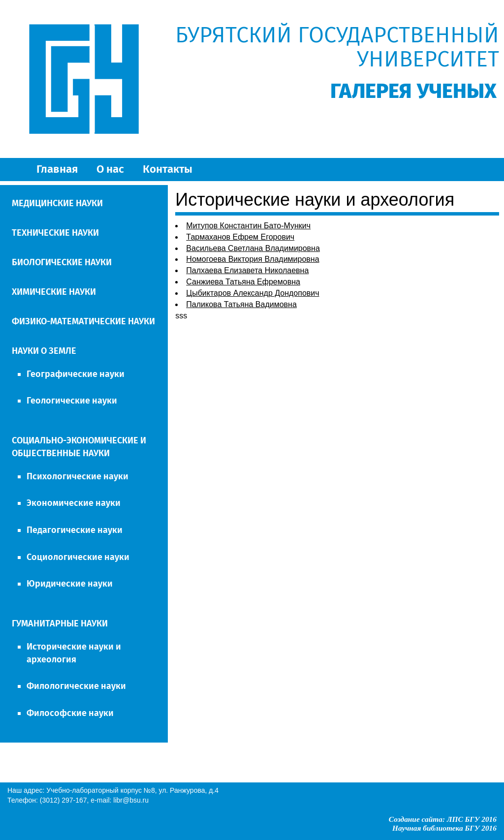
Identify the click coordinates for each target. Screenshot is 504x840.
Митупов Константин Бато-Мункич (248, 226)
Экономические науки (74, 503)
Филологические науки (76, 686)
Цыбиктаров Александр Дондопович (252, 293)
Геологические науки (72, 401)
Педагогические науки (75, 530)
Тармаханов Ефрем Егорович (240, 237)
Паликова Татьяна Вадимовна (241, 304)
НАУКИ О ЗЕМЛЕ (44, 351)
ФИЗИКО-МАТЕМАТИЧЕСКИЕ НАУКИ (83, 321)
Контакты (168, 169)
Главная (57, 169)
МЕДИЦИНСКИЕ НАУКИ (57, 203)
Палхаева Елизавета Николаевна (247, 270)
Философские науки (70, 713)
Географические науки (76, 374)
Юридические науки (70, 584)
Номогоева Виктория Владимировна (252, 259)
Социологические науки (78, 557)
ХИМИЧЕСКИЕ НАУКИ (54, 292)
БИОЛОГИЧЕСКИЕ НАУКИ (62, 262)
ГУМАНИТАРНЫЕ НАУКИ (60, 623)
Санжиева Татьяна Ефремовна (243, 282)
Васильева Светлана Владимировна (253, 248)
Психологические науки (78, 476)
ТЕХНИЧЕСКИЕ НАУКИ (55, 233)
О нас (110, 169)
